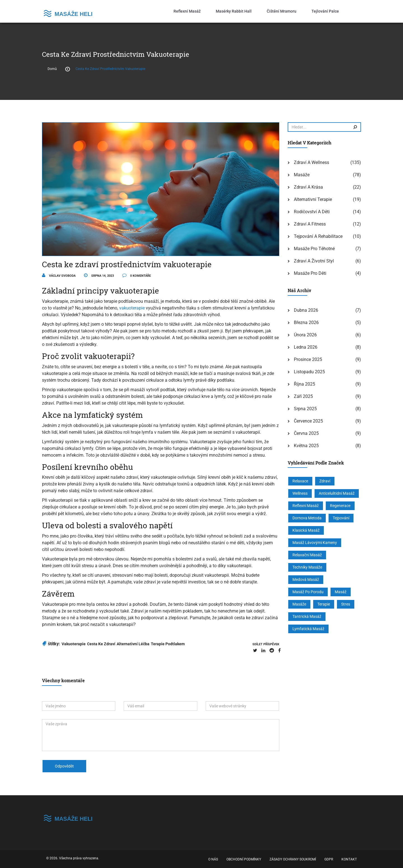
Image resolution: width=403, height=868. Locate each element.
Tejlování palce (325, 11)
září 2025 (303, 396)
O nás (213, 859)
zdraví (325, 481)
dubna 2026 (306, 310)
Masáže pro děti (310, 273)
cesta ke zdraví (101, 644)
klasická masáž (306, 530)
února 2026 (305, 335)
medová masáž (306, 580)
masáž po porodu (308, 592)
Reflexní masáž (187, 11)
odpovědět (64, 766)
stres (346, 604)
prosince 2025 (308, 359)
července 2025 (308, 421)
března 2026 (306, 322)
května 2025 (306, 446)
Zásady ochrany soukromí (293, 859)
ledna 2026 (306, 347)
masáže (299, 604)
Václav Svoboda (59, 276)
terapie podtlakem (168, 644)
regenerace (340, 506)
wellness (300, 493)
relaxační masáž (307, 555)
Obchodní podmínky (244, 859)
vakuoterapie (132, 308)
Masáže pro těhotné (314, 249)
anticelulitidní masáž (337, 493)
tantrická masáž (307, 616)
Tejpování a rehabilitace (318, 236)
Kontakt (349, 859)
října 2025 (304, 384)
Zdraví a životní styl (314, 261)
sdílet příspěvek (266, 644)
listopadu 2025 (309, 372)
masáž (341, 592)
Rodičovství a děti (312, 212)
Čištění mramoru (282, 11)
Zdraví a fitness (310, 224)
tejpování (341, 518)
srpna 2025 (305, 409)
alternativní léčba (133, 644)
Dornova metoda (307, 518)
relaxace (300, 481)
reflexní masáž (306, 506)
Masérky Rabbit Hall (234, 11)
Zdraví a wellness (311, 162)
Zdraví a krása (308, 187)
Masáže (302, 175)
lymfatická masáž (308, 629)
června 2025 (306, 433)
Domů (52, 69)
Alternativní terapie (313, 199)
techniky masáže (307, 567)
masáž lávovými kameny (315, 543)
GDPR (329, 859)
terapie (324, 604)
